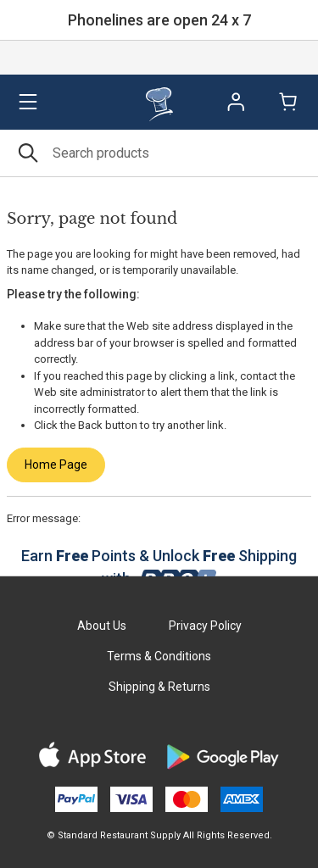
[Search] (159, 153)
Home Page (56, 465)
